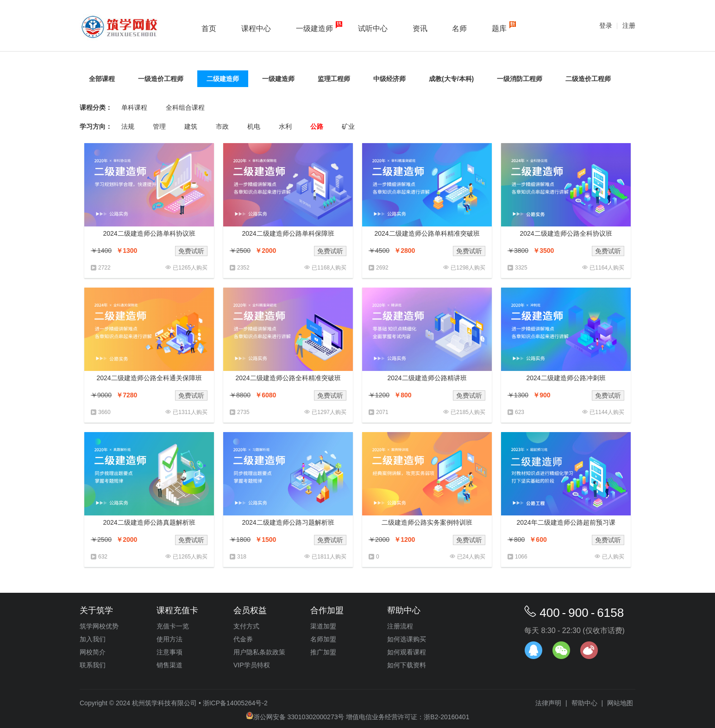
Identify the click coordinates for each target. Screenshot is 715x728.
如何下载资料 (407, 665)
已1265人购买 (190, 268)
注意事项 (169, 652)
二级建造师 (223, 79)
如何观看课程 (407, 652)
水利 (285, 126)
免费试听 (191, 251)
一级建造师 (314, 28)
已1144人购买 (607, 412)
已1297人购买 (329, 412)
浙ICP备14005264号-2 (235, 703)
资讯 (420, 28)
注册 (629, 25)
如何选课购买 (407, 639)
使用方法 (169, 639)
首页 (209, 28)
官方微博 (589, 650)
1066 (521, 557)
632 (103, 557)
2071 (382, 412)
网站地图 (620, 703)
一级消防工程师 (520, 79)
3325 (521, 268)
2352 (243, 268)
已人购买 (613, 557)
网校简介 (93, 652)
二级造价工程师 (588, 79)
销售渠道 (169, 665)
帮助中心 (584, 703)
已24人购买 (471, 557)
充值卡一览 (173, 626)
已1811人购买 (329, 557)
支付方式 (246, 626)
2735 (243, 412)
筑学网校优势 (99, 626)
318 (242, 557)
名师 (459, 28)
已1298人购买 (468, 268)
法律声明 (548, 703)
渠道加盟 (323, 626)
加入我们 (93, 639)
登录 (606, 25)
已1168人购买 (329, 268)
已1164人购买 (607, 268)
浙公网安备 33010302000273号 (295, 717)
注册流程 (400, 626)
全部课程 (102, 79)
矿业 (348, 126)
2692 (382, 268)
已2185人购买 (468, 412)
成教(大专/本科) (451, 79)
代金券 (243, 639)
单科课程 (134, 107)
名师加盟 (323, 639)
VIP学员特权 (252, 665)
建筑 (191, 126)
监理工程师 (334, 79)
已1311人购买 (190, 412)
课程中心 (256, 28)
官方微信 (561, 650)
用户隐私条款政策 (259, 652)
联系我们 (93, 665)
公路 (317, 126)
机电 (254, 126)
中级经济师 (389, 79)
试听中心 (373, 28)
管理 (159, 126)
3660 (104, 412)
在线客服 (533, 650)
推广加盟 (323, 652)
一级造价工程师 (161, 79)
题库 (499, 28)
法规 (128, 126)
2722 (104, 268)
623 (520, 412)
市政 (222, 126)
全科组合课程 (185, 107)
